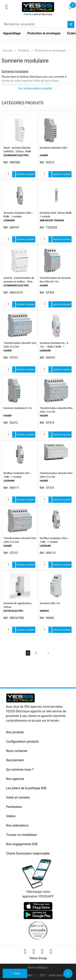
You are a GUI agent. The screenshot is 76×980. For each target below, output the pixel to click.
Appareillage (12, 33)
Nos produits (15, 732)
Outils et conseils (18, 798)
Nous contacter (17, 751)
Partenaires (14, 807)
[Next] (48, 653)
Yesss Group (38, 958)
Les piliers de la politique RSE (26, 788)
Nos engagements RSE (22, 844)
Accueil (8, 51)
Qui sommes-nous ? (20, 770)
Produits (24, 51)
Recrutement (15, 760)
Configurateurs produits (22, 742)
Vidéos (11, 816)
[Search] (35, 24)
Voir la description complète (38, 88)
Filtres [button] (15, 973)
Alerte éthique (38, 967)
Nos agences (15, 779)
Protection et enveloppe (44, 33)
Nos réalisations (17, 825)
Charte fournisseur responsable (28, 853)
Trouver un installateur (22, 835)
